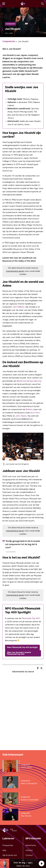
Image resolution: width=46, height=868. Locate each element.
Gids (4, 850)
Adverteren (31, 845)
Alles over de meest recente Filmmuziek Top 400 (19, 653)
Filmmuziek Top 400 (31, 618)
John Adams (21, 416)
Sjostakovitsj (36, 381)
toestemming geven (15, 271)
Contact (29, 855)
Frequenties (8, 845)
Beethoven (22, 381)
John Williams (18, 307)
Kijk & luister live (10, 855)
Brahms (29, 409)
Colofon (29, 850)
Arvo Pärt (35, 413)
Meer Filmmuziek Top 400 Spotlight (22, 647)
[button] (41, 863)
